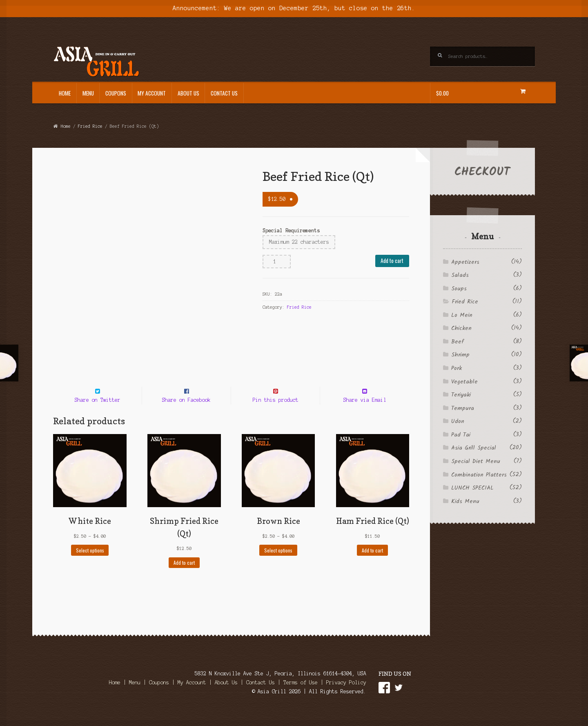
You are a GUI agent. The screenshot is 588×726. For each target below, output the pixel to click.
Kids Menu (465, 501)
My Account (152, 93)
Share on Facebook (186, 415)
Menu (88, 93)
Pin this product (276, 415)
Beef (457, 342)
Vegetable (464, 382)
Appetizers (465, 262)
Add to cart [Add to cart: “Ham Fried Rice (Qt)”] (372, 565)
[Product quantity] (277, 262)
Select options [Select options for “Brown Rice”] (278, 565)
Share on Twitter (98, 415)
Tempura (463, 408)
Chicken (461, 328)
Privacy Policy (346, 697)
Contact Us (224, 93)
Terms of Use (301, 697)
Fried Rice (90, 126)
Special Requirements (291, 230)
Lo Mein (462, 315)
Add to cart (392, 261)
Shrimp (460, 355)
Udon (458, 421)
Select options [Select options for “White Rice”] (90, 565)
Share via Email (365, 415)
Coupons (116, 93)
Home (65, 93)
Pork (457, 368)
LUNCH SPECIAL (472, 488)
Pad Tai (461, 435)
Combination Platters (479, 475)
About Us (188, 93)
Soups (459, 289)
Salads (460, 275)
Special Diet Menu (476, 461)
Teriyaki (461, 395)
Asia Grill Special (474, 448)
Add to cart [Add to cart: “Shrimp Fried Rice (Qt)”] (184, 578)
